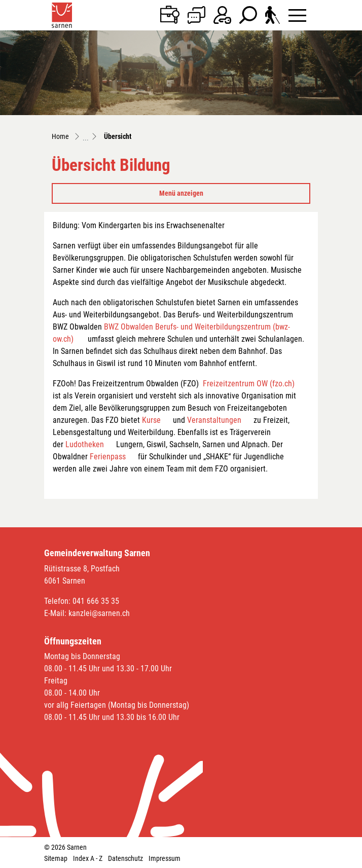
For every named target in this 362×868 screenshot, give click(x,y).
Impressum (165, 858)
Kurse (151, 420)
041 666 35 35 (96, 601)
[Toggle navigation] (297, 15)
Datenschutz (125, 858)
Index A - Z (88, 858)
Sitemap (56, 858)
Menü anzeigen (181, 193)
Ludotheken (85, 444)
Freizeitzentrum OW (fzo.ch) (249, 384)
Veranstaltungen (214, 420)
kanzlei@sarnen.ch (99, 613)
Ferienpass (108, 457)
